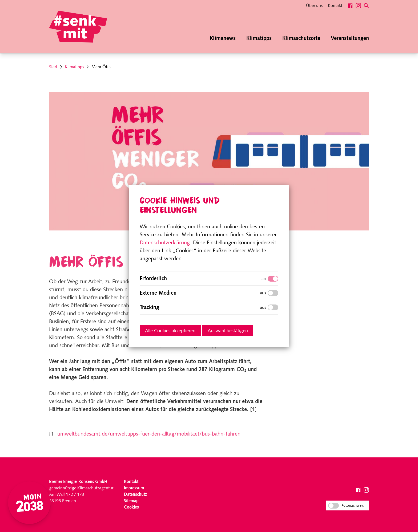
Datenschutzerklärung (165, 243)
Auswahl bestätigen (228, 331)
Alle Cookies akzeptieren (170, 331)
